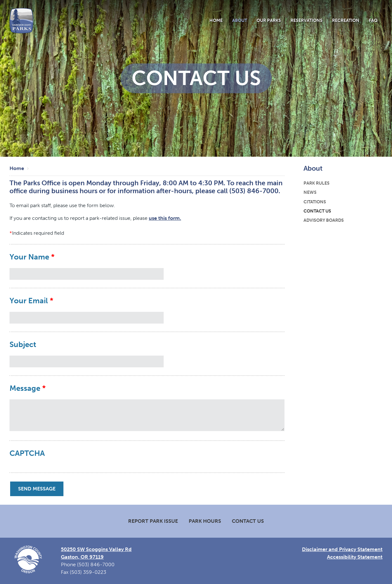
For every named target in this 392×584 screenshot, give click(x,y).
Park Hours (205, 521)
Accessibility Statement (355, 557)
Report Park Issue (153, 521)
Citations (315, 202)
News (310, 192)
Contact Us (317, 211)
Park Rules (317, 183)
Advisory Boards (324, 220)
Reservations (307, 20)
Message (25, 388)
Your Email (29, 301)
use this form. (165, 218)
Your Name (29, 257)
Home (216, 20)
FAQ (373, 20)
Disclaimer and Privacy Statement (342, 549)
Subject (23, 344)
